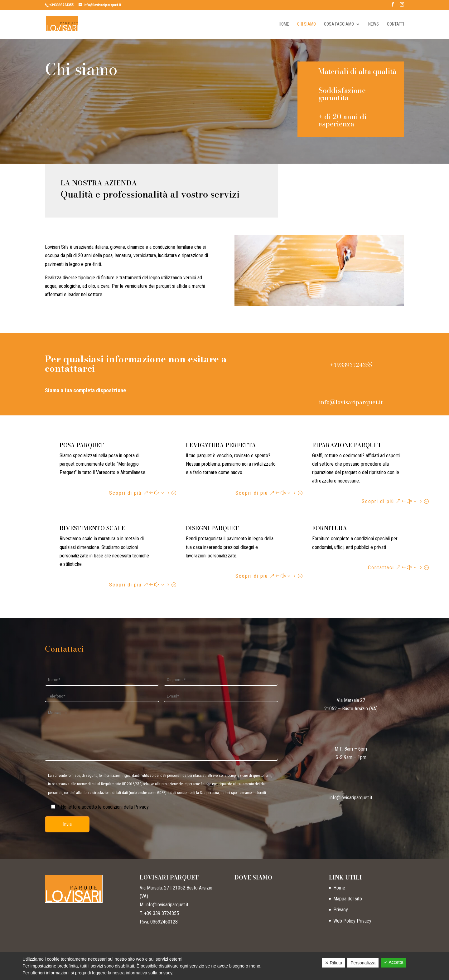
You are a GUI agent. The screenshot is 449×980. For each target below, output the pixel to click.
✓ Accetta (393, 962)
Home (284, 24)
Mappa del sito (348, 899)
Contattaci (381, 568)
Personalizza (363, 963)
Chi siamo (307, 24)
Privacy (341, 910)
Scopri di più (125, 493)
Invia (67, 824)
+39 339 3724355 (162, 913)
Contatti (396, 24)
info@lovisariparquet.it (351, 402)
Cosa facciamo (339, 24)
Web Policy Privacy (352, 921)
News (374, 24)
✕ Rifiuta (334, 963)
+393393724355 (61, 5)
